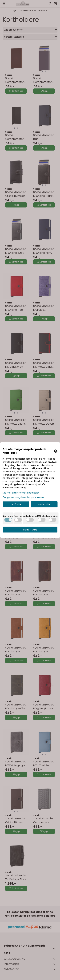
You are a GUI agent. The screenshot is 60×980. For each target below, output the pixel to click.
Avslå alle (16, 504)
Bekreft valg (30, 530)
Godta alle (44, 504)
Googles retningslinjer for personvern (23, 497)
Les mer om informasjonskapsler (21, 493)
